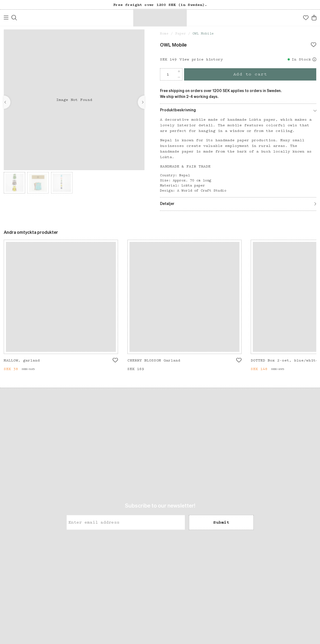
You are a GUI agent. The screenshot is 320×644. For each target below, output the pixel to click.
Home (164, 34)
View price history (201, 59)
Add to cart (250, 74)
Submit (221, 523)
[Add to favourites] (314, 45)
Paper (181, 34)
